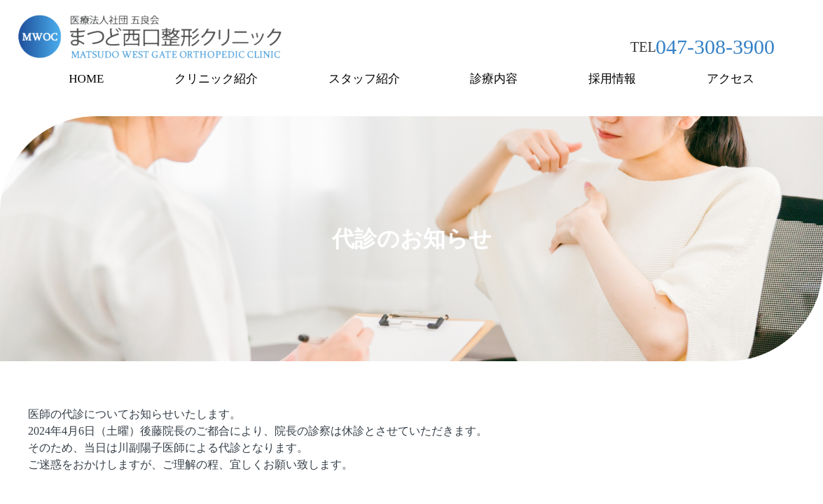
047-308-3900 (715, 47)
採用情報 (612, 79)
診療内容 (494, 79)
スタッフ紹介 (364, 79)
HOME (86, 79)
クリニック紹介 (216, 79)
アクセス (731, 79)
